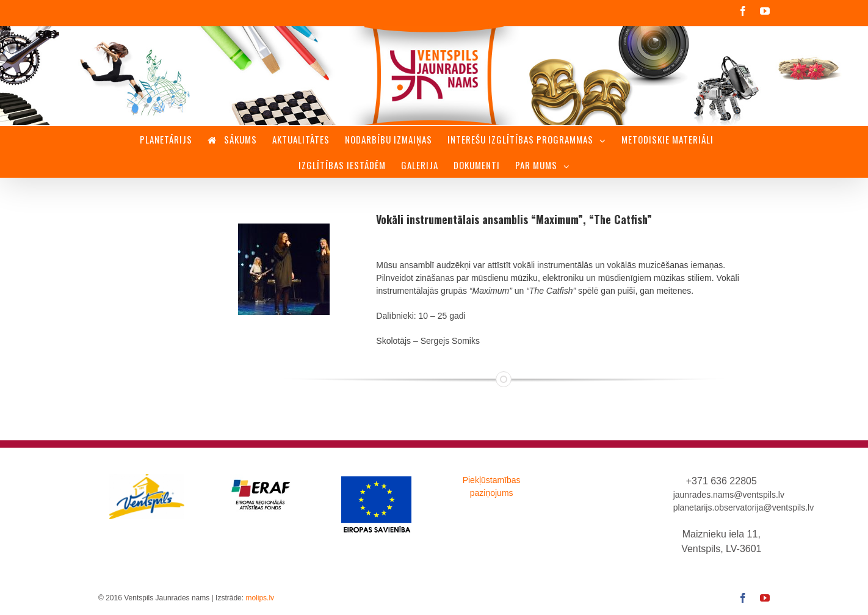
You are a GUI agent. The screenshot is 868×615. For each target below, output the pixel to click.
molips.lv (260, 598)
